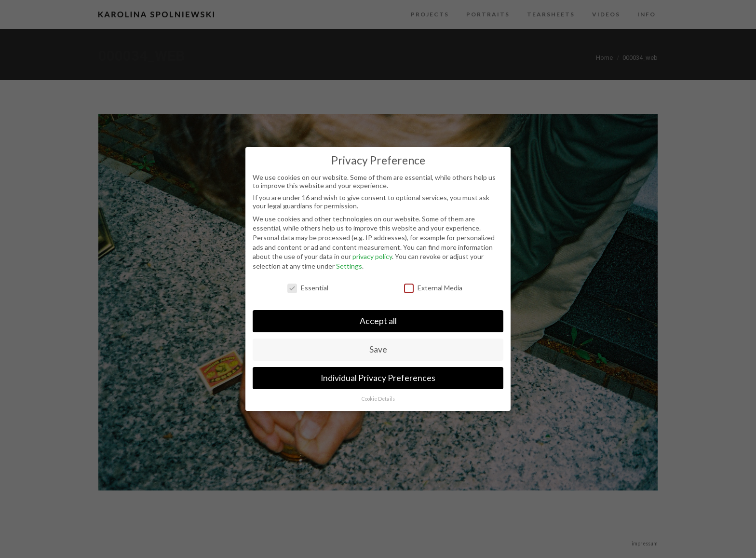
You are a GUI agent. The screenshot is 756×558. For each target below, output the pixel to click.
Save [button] (378, 349)
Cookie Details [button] (378, 399)
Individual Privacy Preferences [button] (378, 378)
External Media (433, 288)
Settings (349, 266)
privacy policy (372, 256)
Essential (308, 288)
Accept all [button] (378, 321)
